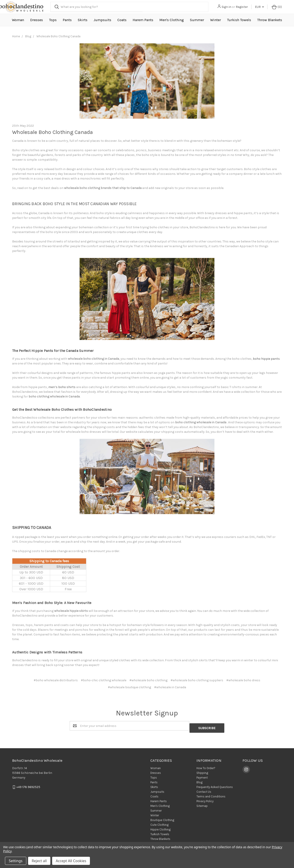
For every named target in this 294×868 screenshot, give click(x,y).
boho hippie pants (266, 359)
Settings (16, 861)
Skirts (83, 20)
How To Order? (206, 766)
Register (244, 7)
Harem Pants (143, 20)
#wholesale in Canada (170, 687)
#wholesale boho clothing (148, 680)
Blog (199, 780)
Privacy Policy (205, 799)
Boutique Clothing (162, 818)
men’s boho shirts (62, 387)
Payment (202, 776)
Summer (197, 20)
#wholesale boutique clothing (129, 687)
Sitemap (202, 804)
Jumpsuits (102, 20)
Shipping (202, 771)
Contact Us (204, 790)
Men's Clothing (172, 20)
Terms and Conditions (211, 794)
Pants (67, 20)
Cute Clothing (159, 823)
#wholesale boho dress (243, 680)
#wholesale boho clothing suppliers (197, 680)
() (278, 7)
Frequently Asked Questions (215, 785)
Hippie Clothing (160, 827)
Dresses (37, 20)
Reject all (39, 861)
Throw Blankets (270, 20)
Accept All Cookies (71, 861)
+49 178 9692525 (28, 785)
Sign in (228, 7)
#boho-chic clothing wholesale (104, 680)
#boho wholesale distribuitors (56, 680)
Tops (53, 20)
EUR (261, 7)
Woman (18, 20)
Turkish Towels (239, 20)
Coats (122, 20)
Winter (216, 20)
